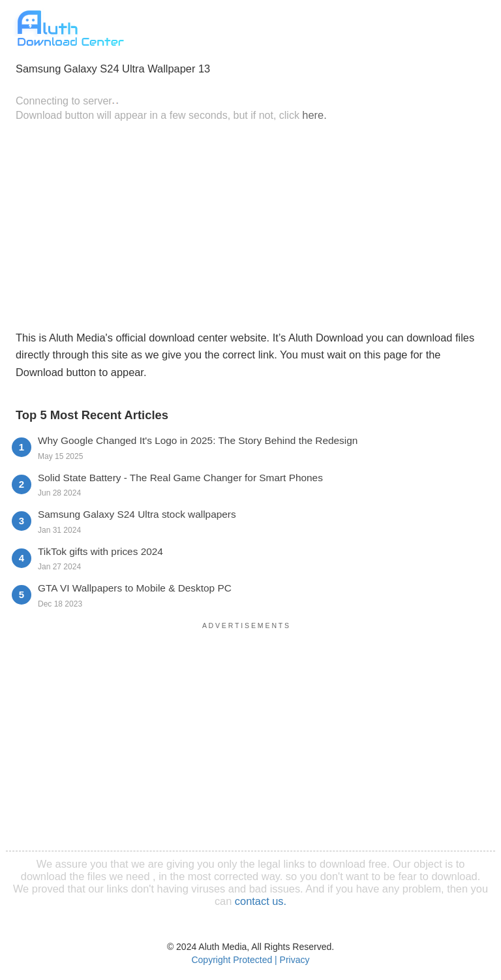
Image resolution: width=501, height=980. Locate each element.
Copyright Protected (232, 960)
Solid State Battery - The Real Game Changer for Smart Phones (180, 478)
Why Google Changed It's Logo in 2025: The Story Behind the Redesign (198, 440)
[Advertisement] (250, 225)
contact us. (261, 901)
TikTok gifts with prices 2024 (100, 551)
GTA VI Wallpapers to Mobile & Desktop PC (135, 588)
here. (314, 115)
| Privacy (292, 960)
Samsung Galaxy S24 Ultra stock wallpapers (137, 514)
